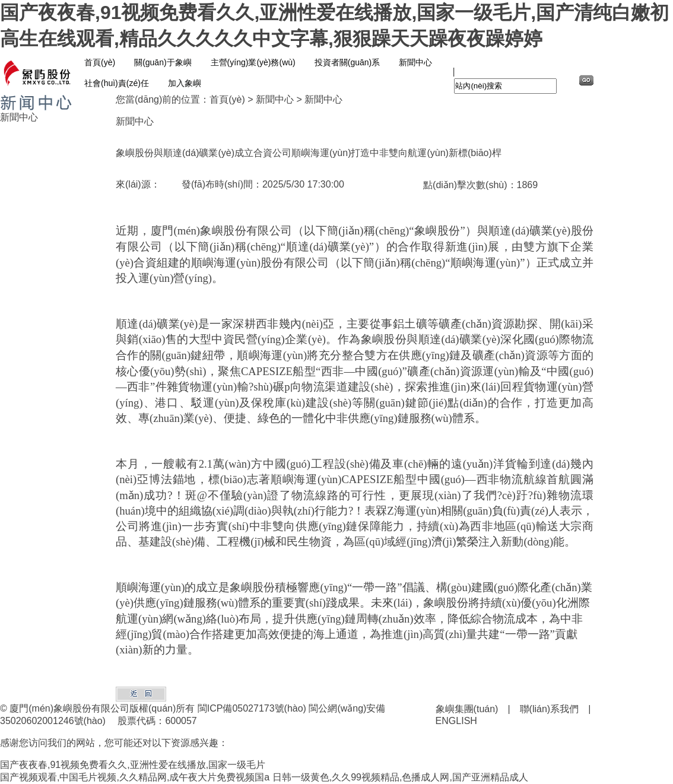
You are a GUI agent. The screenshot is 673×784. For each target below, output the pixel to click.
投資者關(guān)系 (347, 62)
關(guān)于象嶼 (163, 62)
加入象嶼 (185, 83)
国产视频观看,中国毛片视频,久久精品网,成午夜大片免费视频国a (135, 777)
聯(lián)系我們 (550, 709)
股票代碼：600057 (157, 721)
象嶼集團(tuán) (467, 709)
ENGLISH (456, 721)
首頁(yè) (100, 62)
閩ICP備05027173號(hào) (252, 708)
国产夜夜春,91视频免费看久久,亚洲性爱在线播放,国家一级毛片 (133, 765)
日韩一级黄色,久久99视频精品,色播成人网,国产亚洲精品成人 (400, 777)
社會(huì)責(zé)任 (117, 83)
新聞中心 (415, 62)
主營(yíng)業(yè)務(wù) (253, 62)
